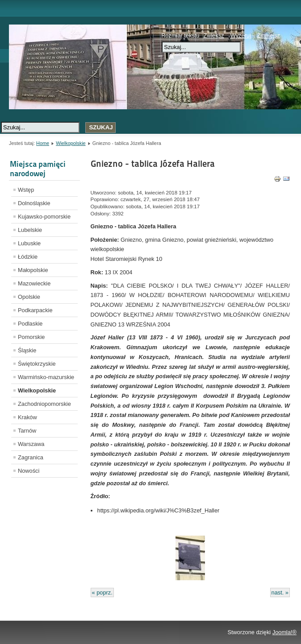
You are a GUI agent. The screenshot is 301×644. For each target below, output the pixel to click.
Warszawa (31, 444)
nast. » (280, 592)
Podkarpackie (35, 310)
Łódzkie (28, 257)
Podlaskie (30, 324)
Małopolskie (33, 270)
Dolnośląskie (34, 203)
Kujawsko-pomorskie (44, 217)
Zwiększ (213, 35)
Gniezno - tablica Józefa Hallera (153, 164)
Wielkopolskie (71, 143)
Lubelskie (30, 230)
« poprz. (102, 592)
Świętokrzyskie (37, 364)
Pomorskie (31, 337)
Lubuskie (29, 243)
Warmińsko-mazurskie (46, 377)
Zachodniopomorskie (44, 404)
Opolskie (29, 297)
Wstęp (26, 190)
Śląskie (27, 350)
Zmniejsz (269, 35)
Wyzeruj (241, 35)
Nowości (29, 471)
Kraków (27, 417)
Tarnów (27, 431)
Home (43, 143)
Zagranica (31, 457)
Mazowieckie (34, 283)
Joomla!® (284, 632)
